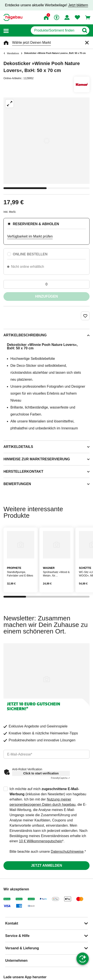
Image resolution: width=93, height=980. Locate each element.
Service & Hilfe (17, 936)
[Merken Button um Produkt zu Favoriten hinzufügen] (85, 316)
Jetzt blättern (78, 5)
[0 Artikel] (46, 284)
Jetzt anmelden (46, 865)
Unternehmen (16, 961)
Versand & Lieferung (22, 948)
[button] (6, 31)
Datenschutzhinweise (67, 852)
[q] (55, 30)
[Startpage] (13, 17)
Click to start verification (41, 773)
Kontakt (12, 923)
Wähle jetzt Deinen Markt (32, 43)
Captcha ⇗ (60, 778)
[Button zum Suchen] (84, 30)
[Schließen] (87, 43)
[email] (46, 754)
